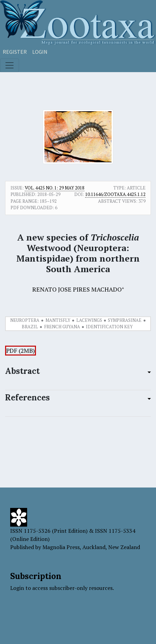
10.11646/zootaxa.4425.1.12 (115, 194)
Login (40, 52)
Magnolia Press (61, 547)
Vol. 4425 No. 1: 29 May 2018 (55, 188)
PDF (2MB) (21, 351)
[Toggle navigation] (9, 65)
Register (15, 52)
